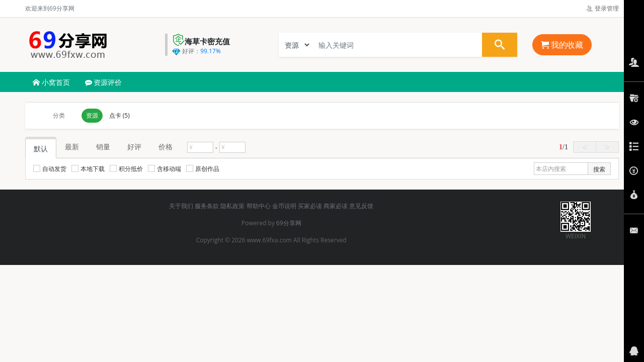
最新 (72, 147)
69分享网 (289, 223)
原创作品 (203, 169)
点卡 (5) (119, 115)
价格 (166, 147)
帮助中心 (259, 206)
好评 (134, 147)
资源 (92, 115)
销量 (103, 147)
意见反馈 (361, 206)
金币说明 (284, 206)
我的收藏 (562, 45)
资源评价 (104, 82)
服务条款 (207, 206)
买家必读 (310, 206)
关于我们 (181, 206)
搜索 (599, 169)
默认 (41, 149)
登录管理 (602, 8)
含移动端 (165, 169)
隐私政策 (232, 206)
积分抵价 (126, 169)
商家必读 (336, 206)
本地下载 (88, 169)
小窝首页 (51, 82)
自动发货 (50, 169)
